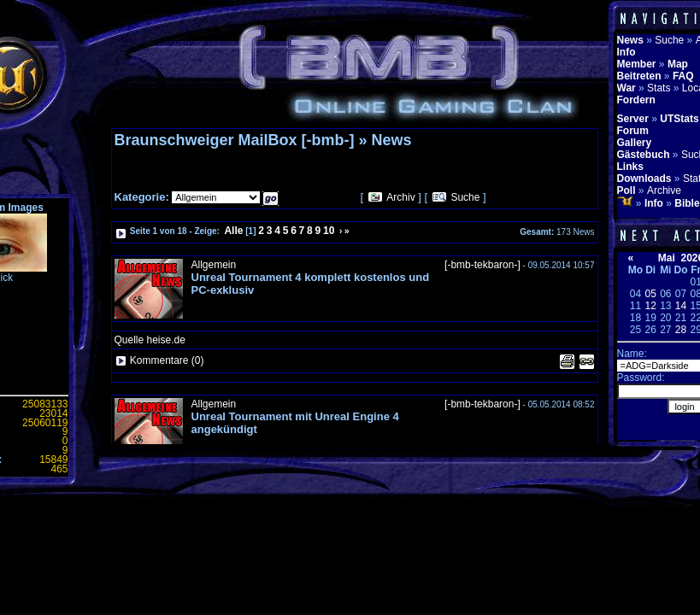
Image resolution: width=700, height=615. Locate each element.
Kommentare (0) (167, 360)
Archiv (400, 197)
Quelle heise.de (150, 340)
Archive (664, 190)
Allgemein (214, 265)
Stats (659, 88)
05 (650, 294)
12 (650, 306)
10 (329, 231)
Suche (465, 197)
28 (681, 330)
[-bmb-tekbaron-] (482, 265)
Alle (233, 231)
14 (681, 306)
